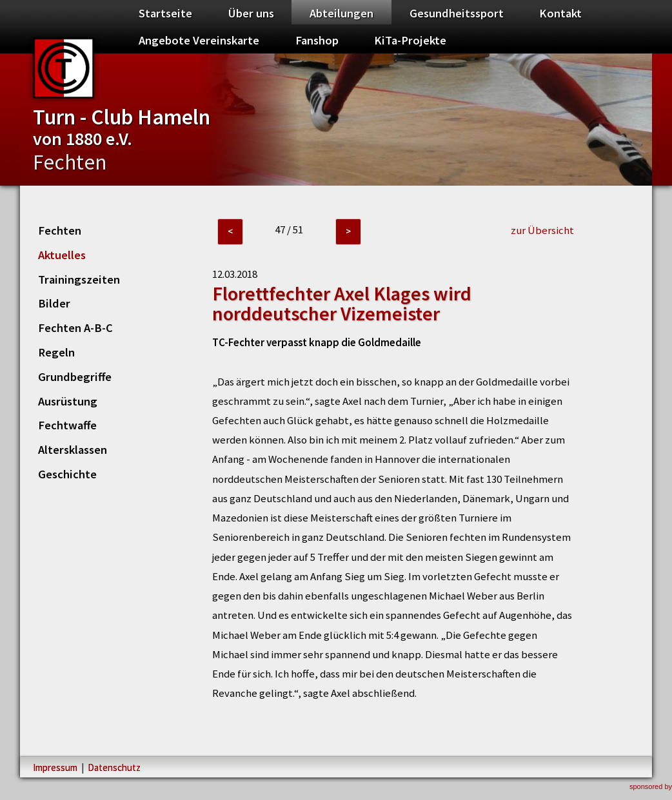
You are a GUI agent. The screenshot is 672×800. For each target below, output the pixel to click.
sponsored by (651, 786)
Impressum (55, 767)
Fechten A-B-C (75, 328)
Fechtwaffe (67, 425)
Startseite (165, 13)
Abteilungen (341, 13)
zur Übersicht (542, 230)
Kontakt (560, 13)
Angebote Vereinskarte (199, 40)
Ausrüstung (68, 401)
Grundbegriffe (75, 377)
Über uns (251, 13)
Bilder (54, 303)
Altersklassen (73, 450)
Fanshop (317, 40)
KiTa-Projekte (410, 40)
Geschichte (67, 474)
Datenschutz (114, 767)
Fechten (60, 230)
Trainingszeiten (79, 279)
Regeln (56, 352)
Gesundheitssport (457, 13)
